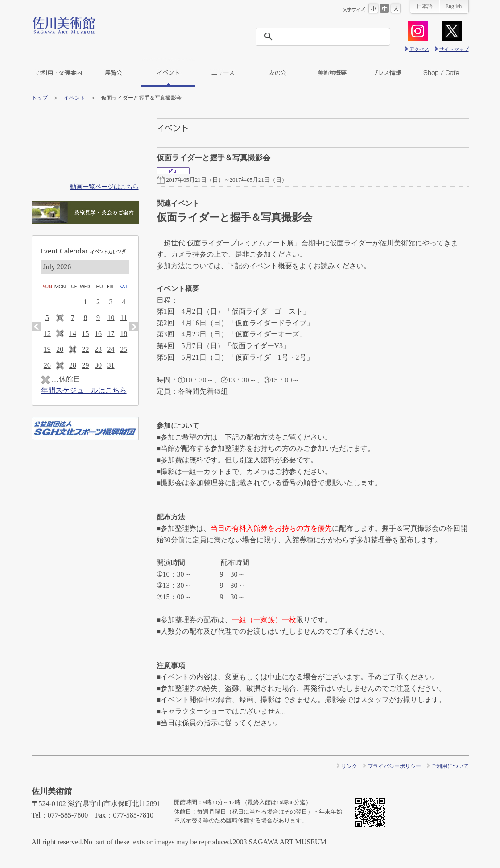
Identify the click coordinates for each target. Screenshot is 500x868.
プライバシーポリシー (394, 766)
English (454, 6)
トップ (40, 98)
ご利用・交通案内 (59, 73)
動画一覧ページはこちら (104, 187)
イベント (168, 73)
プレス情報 (387, 73)
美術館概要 (332, 73)
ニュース (223, 73)
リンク (349, 766)
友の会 (277, 73)
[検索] (326, 37)
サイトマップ (454, 49)
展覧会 (114, 73)
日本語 (425, 6)
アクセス (419, 49)
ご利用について (450, 766)
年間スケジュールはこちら (84, 390)
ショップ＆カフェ (441, 73)
